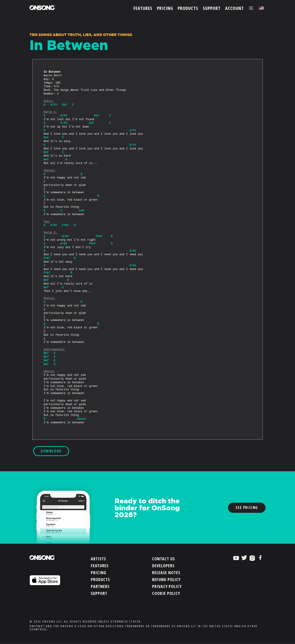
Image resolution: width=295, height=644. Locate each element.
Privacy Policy (167, 586)
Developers (163, 566)
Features (100, 566)
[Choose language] (261, 8)
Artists (98, 559)
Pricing (99, 573)
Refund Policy (166, 579)
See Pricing (247, 507)
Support (99, 593)
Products (100, 579)
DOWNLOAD (51, 451)
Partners (100, 586)
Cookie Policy (166, 593)
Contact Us (164, 559)
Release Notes (166, 573)
